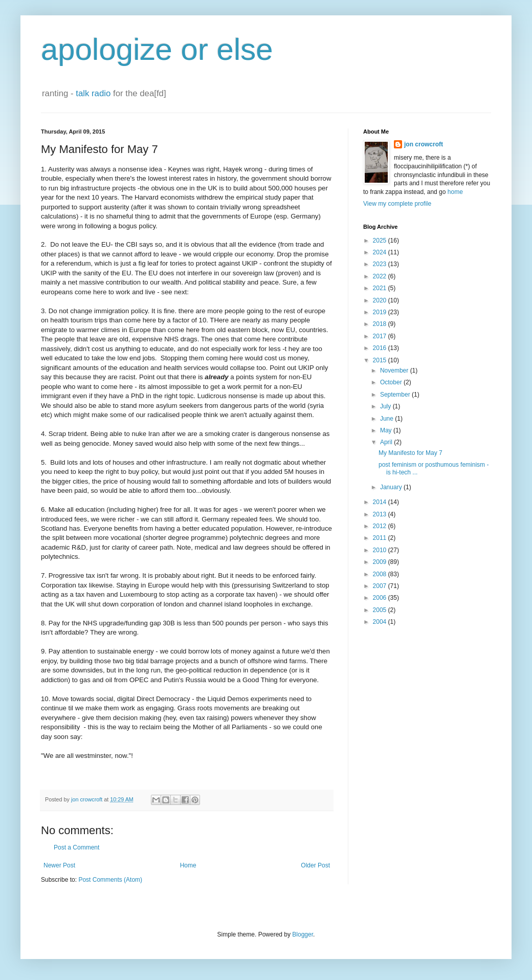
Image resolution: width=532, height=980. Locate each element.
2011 (381, 538)
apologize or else (157, 49)
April (387, 442)
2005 (381, 610)
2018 (381, 324)
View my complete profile (397, 204)
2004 (381, 622)
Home (188, 865)
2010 (381, 550)
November (395, 371)
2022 (381, 276)
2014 (381, 502)
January (392, 487)
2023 (381, 264)
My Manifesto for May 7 (411, 453)
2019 (381, 312)
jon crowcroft (424, 144)
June (387, 419)
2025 (381, 241)
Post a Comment (76, 847)
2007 (381, 586)
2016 (381, 348)
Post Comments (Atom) (110, 880)
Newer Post (59, 865)
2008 (381, 574)
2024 (381, 252)
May (387, 430)
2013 (381, 514)
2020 (381, 300)
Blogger (303, 934)
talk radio (93, 93)
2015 (381, 360)
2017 (381, 336)
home (455, 192)
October (392, 382)
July (386, 406)
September (396, 395)
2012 (381, 526)
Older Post (315, 865)
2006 (381, 598)
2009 (381, 562)
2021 (381, 288)
